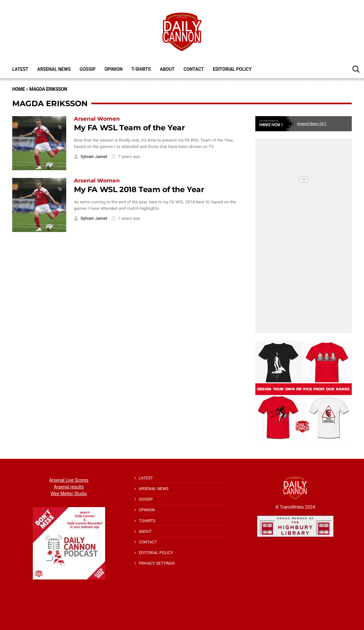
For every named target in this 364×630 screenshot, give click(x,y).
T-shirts (141, 69)
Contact (194, 69)
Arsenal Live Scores (69, 480)
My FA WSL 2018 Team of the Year (139, 189)
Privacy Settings (157, 563)
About (167, 69)
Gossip (88, 69)
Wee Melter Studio (69, 494)
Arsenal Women (97, 119)
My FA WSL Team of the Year (129, 128)
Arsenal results (69, 487)
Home (18, 89)
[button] (356, 69)
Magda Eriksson (48, 89)
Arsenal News (54, 69)
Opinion (114, 69)
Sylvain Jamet (94, 157)
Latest (20, 69)
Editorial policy (232, 69)
